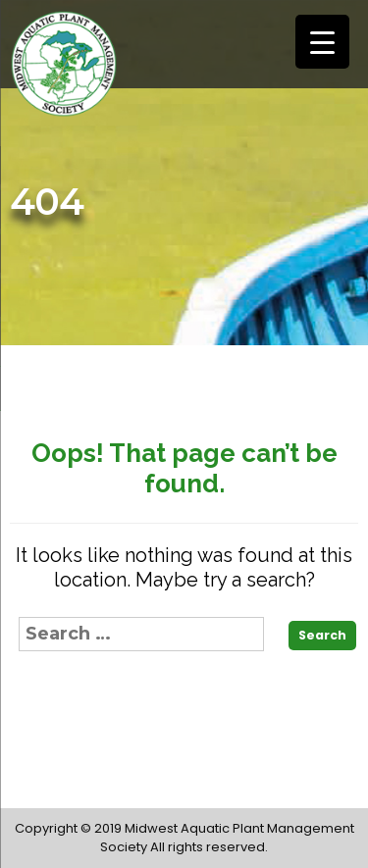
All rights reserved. (209, 847)
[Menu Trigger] (322, 42)
